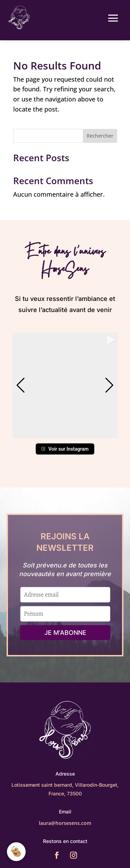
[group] (65, 385)
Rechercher (100, 136)
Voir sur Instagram (65, 449)
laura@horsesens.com (65, 823)
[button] (65, 433)
